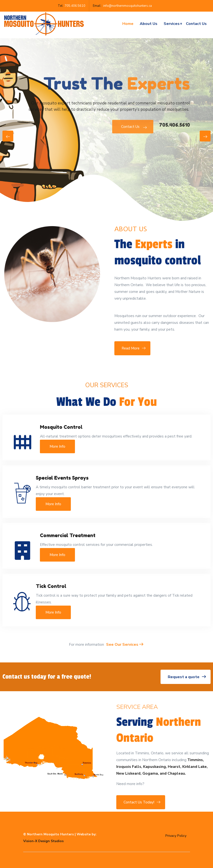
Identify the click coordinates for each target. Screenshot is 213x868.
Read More (132, 348)
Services (173, 24)
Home (128, 24)
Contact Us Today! (141, 802)
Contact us (196, 24)
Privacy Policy (176, 836)
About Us (149, 24)
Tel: (61, 6)
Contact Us (133, 131)
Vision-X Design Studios (43, 841)
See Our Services (125, 645)
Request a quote (186, 677)
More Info (57, 446)
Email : (97, 6)
